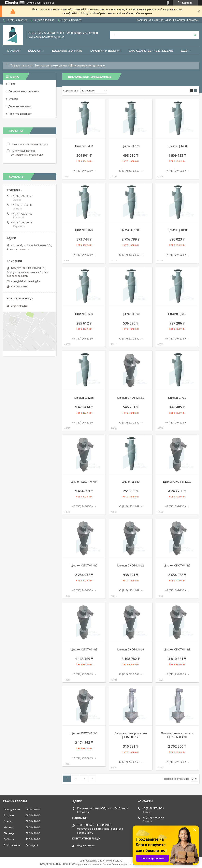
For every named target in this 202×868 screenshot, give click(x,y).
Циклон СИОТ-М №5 (84, 733)
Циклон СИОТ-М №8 (131, 649)
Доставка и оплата (67, 51)
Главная (14, 51)
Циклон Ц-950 (177, 314)
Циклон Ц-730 (177, 398)
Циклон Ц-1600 (131, 230)
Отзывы (13, 99)
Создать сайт (34, 3)
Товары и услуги (21, 65)
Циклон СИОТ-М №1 (131, 398)
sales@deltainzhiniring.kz (25, 281)
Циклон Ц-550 (131, 482)
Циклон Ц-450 (84, 146)
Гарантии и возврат (20, 114)
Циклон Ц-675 (131, 146)
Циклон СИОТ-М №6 (84, 565)
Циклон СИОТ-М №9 (177, 649)
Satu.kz (118, 861)
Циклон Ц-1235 (84, 398)
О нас (12, 84)
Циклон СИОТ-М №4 (84, 482)
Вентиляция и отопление (51, 65)
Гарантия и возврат (105, 51)
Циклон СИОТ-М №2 (131, 565)
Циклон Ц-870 (84, 230)
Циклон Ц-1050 (177, 230)
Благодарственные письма (151, 51)
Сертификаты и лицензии (24, 91)
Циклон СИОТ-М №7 (177, 565)
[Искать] (195, 35)
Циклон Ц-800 (131, 314)
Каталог (35, 51)
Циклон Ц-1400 (177, 146)
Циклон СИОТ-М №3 (84, 649)
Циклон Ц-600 (84, 314)
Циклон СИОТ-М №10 (177, 482)
